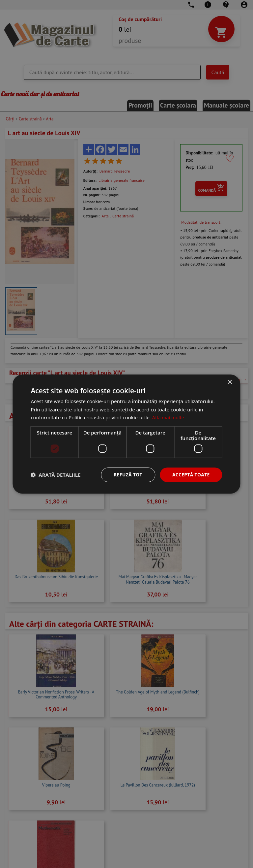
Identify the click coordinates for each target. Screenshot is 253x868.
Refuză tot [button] (127, 475)
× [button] (230, 382)
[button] (56, 475)
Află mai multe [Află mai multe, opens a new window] (169, 417)
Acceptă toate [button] (191, 475)
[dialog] (126, 434)
